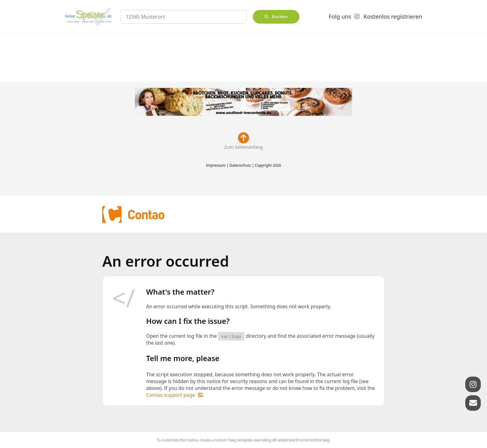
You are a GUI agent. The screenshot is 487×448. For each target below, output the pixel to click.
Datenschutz (240, 165)
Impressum (216, 165)
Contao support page (171, 395)
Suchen (280, 17)
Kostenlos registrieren (393, 16)
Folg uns (340, 16)
